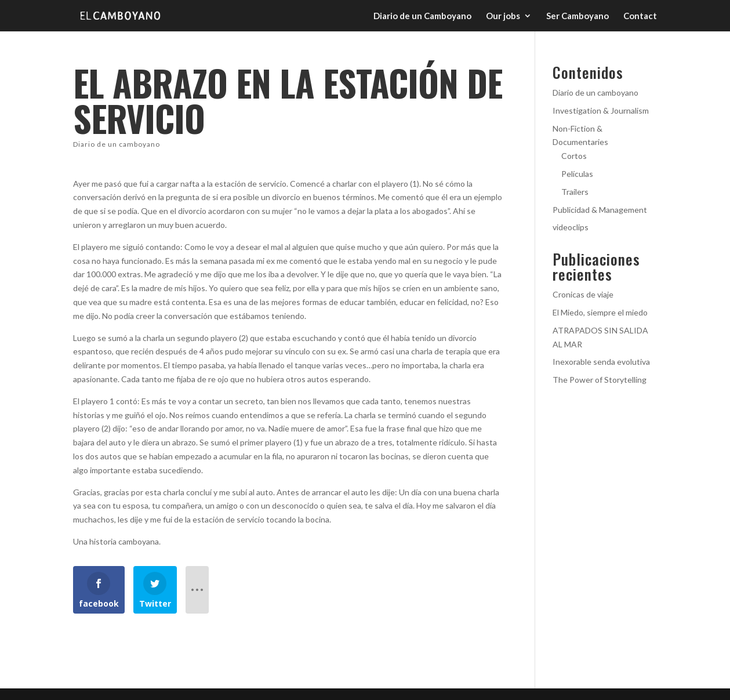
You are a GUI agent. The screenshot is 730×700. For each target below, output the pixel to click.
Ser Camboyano (578, 16)
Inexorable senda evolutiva (601, 362)
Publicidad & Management (600, 210)
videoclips (571, 227)
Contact (640, 16)
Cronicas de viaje (583, 294)
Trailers (575, 192)
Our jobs (503, 16)
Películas (577, 174)
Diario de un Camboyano (422, 16)
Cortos (574, 156)
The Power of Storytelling (600, 380)
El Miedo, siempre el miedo (600, 312)
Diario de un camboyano (117, 144)
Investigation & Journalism (601, 110)
